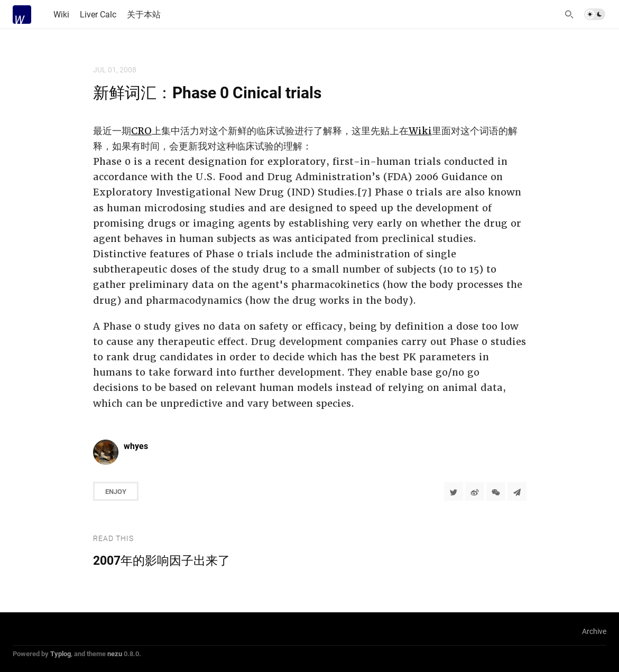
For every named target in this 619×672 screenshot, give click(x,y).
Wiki (420, 131)
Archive (594, 631)
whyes (136, 446)
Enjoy (116, 491)
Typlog (61, 654)
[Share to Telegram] (517, 491)
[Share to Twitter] (454, 491)
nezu (115, 654)
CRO (141, 131)
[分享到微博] (475, 491)
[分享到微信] (496, 491)
